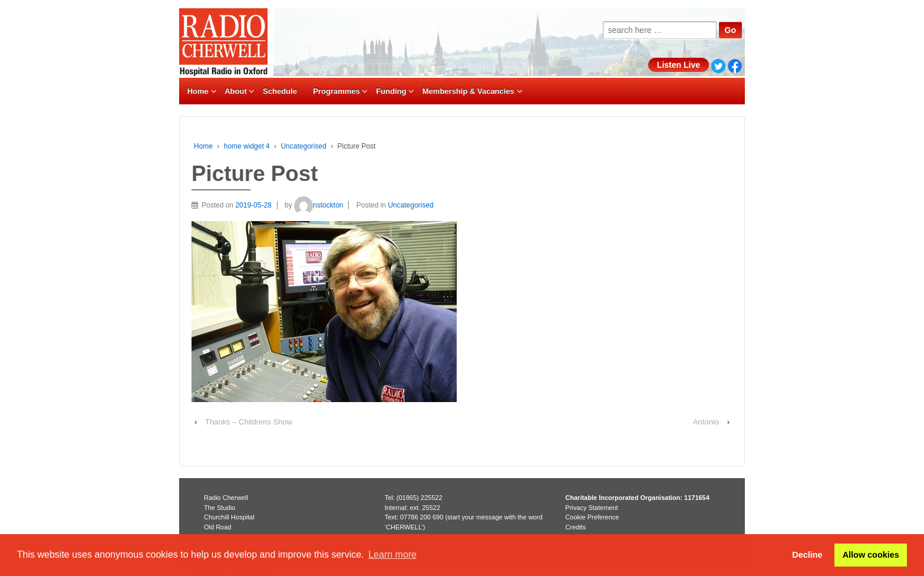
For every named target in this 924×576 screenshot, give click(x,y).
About (236, 91)
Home (198, 91)
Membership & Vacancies (468, 91)
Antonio (706, 422)
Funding (391, 91)
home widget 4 (247, 146)
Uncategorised (303, 146)
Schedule (280, 91)
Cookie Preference (592, 517)
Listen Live (679, 65)
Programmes (336, 91)
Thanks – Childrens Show (249, 422)
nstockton (319, 205)
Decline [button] (807, 555)
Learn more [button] (392, 554)
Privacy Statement (591, 508)
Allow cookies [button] (871, 555)
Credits (575, 527)
